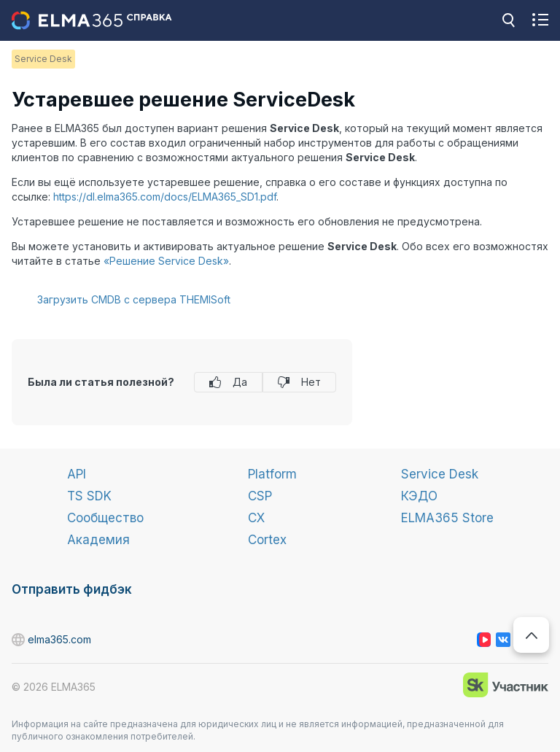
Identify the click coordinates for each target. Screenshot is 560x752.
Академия (98, 540)
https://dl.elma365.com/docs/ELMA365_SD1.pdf (165, 197)
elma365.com (19, 640)
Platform (272, 474)
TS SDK (89, 496)
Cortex (267, 540)
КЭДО (419, 496)
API (77, 474)
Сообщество (105, 518)
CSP (260, 496)
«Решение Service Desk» (166, 261)
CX (256, 518)
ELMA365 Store (447, 518)
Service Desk (440, 474)
